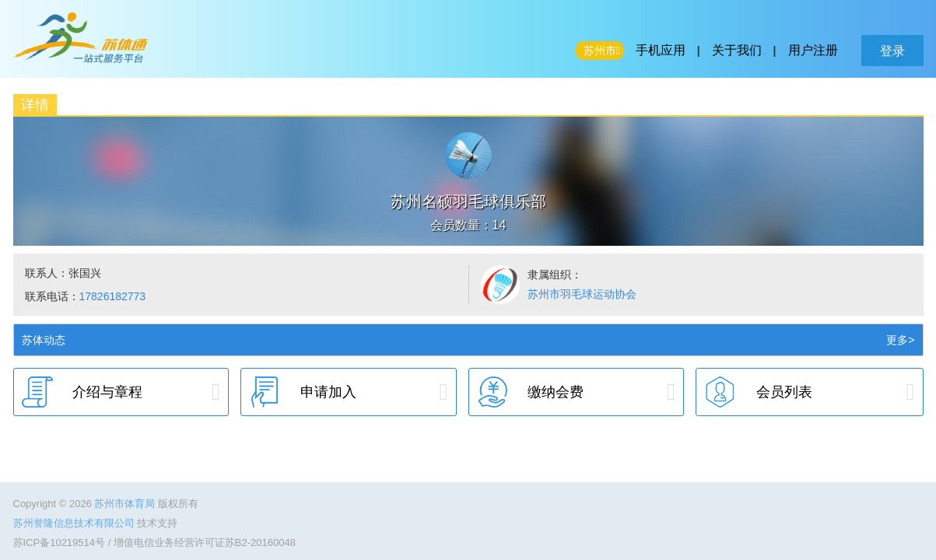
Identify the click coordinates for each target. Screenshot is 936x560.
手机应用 (661, 50)
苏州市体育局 (126, 504)
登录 (892, 51)
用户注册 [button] (813, 50)
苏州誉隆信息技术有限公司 (75, 523)
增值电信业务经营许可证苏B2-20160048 (205, 542)
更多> (900, 340)
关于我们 (737, 50)
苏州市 (600, 51)
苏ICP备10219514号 (60, 542)
